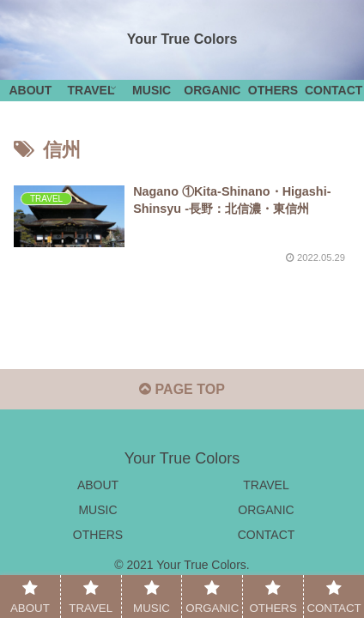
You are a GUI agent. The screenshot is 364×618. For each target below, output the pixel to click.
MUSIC (97, 510)
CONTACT (267, 535)
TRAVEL (266, 485)
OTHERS (98, 535)
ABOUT (98, 485)
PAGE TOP (182, 389)
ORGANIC (266, 510)
